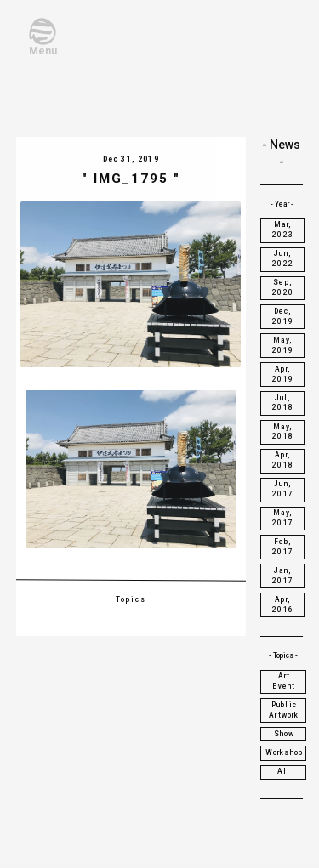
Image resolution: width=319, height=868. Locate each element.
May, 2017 (283, 518)
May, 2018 (283, 432)
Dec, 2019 (283, 316)
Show (285, 734)
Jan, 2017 (283, 576)
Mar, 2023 (283, 230)
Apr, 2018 (283, 460)
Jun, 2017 (283, 489)
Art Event (284, 681)
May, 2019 (283, 345)
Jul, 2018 (283, 403)
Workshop (284, 752)
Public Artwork (284, 710)
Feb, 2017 (283, 547)
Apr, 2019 (283, 374)
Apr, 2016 (283, 604)
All (284, 771)
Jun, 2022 (283, 258)
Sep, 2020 (283, 287)
